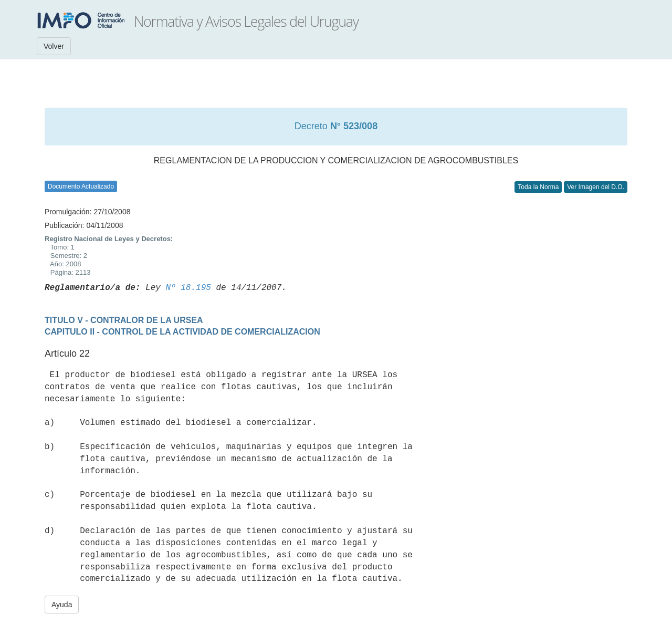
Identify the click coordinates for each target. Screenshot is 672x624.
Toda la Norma (538, 187)
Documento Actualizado (81, 186)
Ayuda (62, 605)
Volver (54, 46)
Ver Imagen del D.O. (596, 187)
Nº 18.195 (188, 288)
